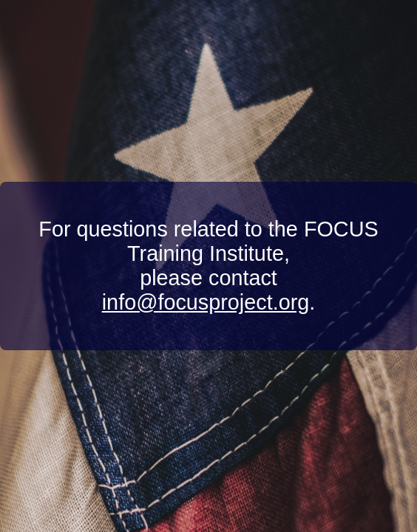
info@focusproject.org (206, 302)
